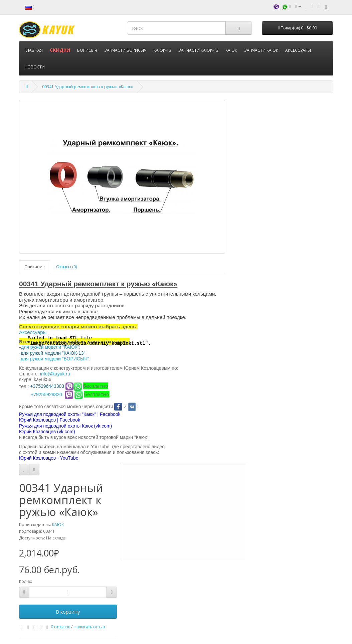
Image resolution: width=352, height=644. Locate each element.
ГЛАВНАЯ (34, 50)
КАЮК (231, 50)
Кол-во (26, 581)
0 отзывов (60, 627)
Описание (35, 267)
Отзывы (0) (66, 267)
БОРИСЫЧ (87, 50)
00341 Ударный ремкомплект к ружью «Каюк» (87, 87)
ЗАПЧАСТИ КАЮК (261, 50)
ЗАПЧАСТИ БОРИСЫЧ (125, 50)
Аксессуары (33, 332)
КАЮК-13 (162, 50)
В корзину (68, 612)
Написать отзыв (89, 627)
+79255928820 (46, 394)
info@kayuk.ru (55, 374)
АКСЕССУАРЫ (298, 50)
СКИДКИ (60, 50)
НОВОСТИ (35, 67)
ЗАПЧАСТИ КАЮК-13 (198, 50)
